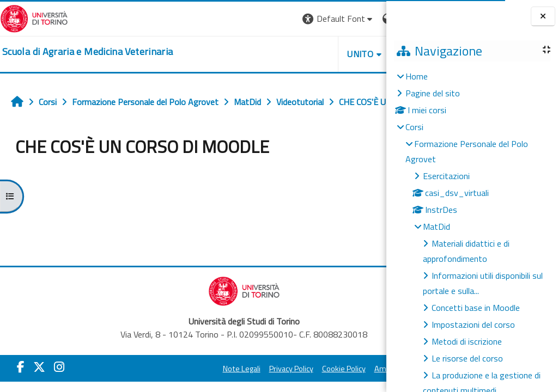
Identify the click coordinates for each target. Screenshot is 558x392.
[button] (237, 19)
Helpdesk (320, 54)
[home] (87, 52)
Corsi (414, 127)
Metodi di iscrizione (467, 341)
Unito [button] (259, 54)
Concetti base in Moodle (476, 308)
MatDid (436, 226)
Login (368, 19)
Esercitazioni (446, 176)
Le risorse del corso (467, 358)
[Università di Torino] (34, 17)
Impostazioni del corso (473, 324)
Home (417, 76)
